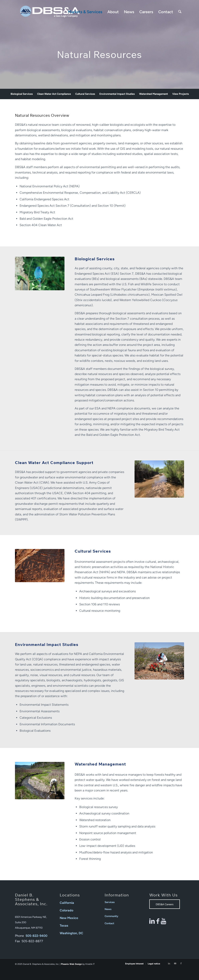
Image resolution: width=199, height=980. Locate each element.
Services (110, 902)
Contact (109, 923)
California (67, 903)
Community (111, 916)
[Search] (180, 12)
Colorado (66, 910)
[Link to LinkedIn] (169, 964)
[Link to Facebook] (181, 964)
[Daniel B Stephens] (50, 12)
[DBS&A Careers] (165, 904)
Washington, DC (71, 933)
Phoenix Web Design (71, 964)
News (108, 909)
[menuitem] (85, 12)
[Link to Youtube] (175, 964)
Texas (64, 926)
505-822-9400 (36, 936)
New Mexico (69, 918)
